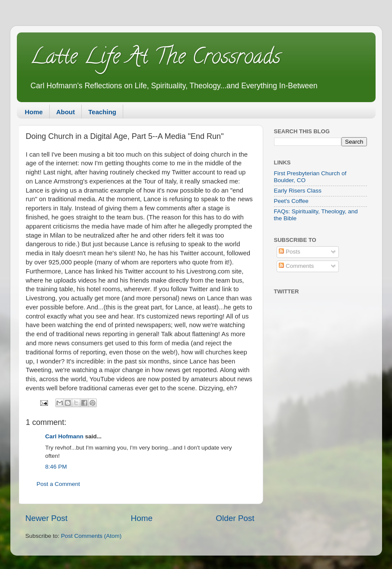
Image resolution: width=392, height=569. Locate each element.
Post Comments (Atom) (91, 536)
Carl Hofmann (65, 436)
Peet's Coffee (291, 201)
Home (34, 112)
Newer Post (47, 518)
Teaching (102, 112)
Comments (296, 266)
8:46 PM (56, 467)
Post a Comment (59, 484)
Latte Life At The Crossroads (155, 59)
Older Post (235, 518)
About (65, 112)
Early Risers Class (298, 191)
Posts (290, 252)
